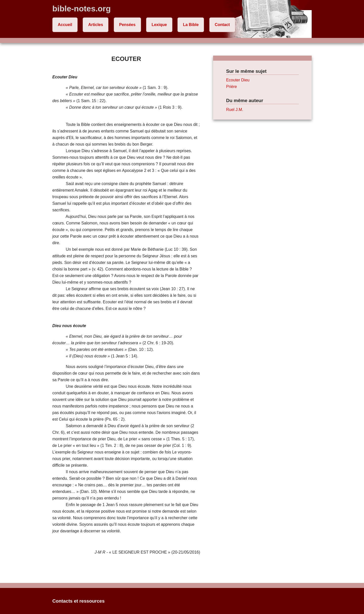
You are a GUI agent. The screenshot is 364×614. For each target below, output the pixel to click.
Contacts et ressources (78, 601)
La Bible (191, 25)
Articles (96, 25)
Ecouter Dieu (238, 80)
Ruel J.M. (235, 110)
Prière (231, 87)
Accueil (65, 25)
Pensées (127, 25)
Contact (222, 25)
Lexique (159, 25)
